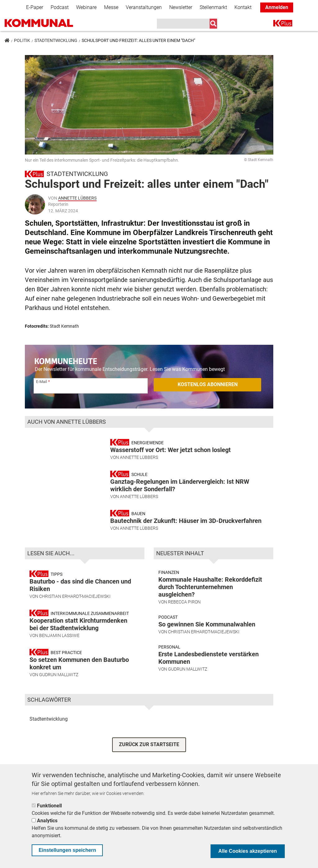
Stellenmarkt (213, 7)
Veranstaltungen (144, 7)
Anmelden (277, 7)
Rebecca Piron (184, 615)
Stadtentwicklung (56, 40)
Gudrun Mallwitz (59, 688)
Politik (22, 40)
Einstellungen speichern (67, 850)
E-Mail (41, 382)
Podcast (60, 7)
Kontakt (243, 7)
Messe (111, 7)
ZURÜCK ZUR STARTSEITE (149, 758)
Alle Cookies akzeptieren (248, 851)
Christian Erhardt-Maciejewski (75, 610)
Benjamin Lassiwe (59, 649)
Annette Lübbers (77, 198)
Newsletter (181, 7)
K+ (277, 24)
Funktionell (49, 806)
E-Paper (35, 7)
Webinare (86, 7)
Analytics (47, 821)
